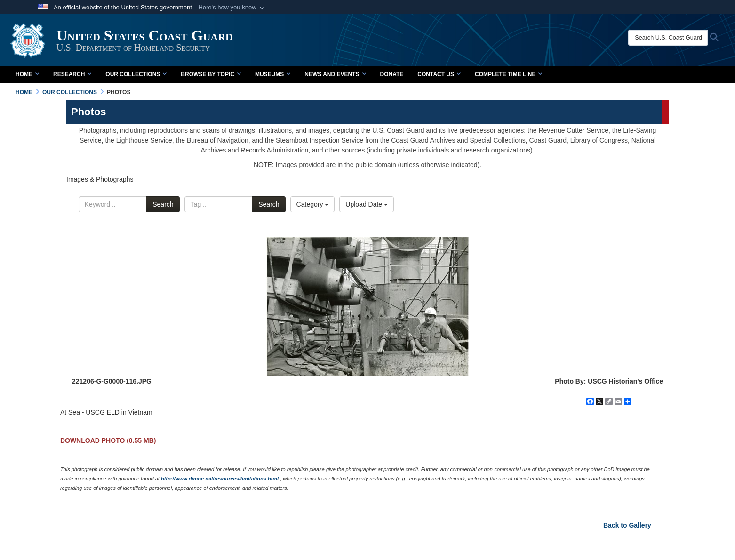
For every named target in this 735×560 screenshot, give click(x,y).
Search (163, 204)
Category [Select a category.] (313, 204)
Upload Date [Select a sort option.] (367, 204)
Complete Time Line (508, 74)
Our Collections (136, 74)
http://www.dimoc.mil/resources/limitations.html (220, 479)
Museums (273, 74)
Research (72, 74)
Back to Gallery (627, 525)
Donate (392, 74)
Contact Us (439, 74)
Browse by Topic (211, 74)
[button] (232, 8)
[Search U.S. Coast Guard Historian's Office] (668, 38)
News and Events (335, 74)
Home (27, 74)
